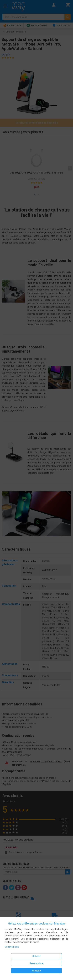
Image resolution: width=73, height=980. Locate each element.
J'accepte (36, 971)
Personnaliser (37, 963)
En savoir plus (12, 947)
